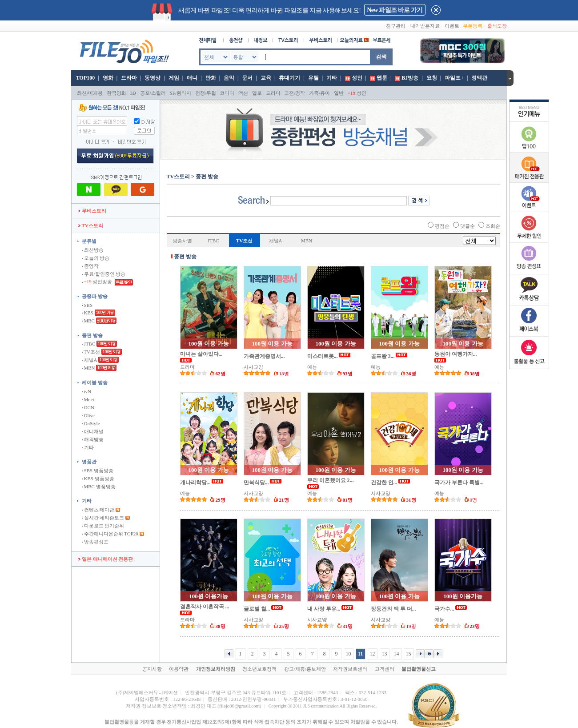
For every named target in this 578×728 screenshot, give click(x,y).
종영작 (90, 266)
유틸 (313, 78)
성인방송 (98, 282)
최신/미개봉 (90, 93)
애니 (192, 78)
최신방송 (93, 250)
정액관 (479, 78)
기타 (332, 78)
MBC (88, 321)
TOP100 (85, 78)
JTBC (88, 344)
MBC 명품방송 (99, 487)
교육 (266, 78)
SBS (87, 305)
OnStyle (91, 423)
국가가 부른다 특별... (459, 483)
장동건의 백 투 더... (393, 609)
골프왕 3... (383, 356)
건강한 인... (384, 483)
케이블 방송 (95, 382)
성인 (357, 78)
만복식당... (256, 483)
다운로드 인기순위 (103, 526)
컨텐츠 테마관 (99, 510)
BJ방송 (410, 78)
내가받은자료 (425, 26)
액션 (243, 93)
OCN (88, 407)
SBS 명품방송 (98, 471)
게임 (174, 78)
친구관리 (396, 26)
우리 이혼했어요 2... (331, 480)
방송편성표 (95, 542)
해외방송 (93, 439)
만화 (211, 78)
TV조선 (91, 352)
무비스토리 (92, 211)
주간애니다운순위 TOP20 (110, 534)
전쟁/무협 (206, 93)
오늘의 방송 (96, 258)
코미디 (227, 93)
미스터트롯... (323, 356)
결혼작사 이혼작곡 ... (205, 607)
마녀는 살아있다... (201, 354)
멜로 (257, 93)
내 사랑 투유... (324, 609)
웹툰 (382, 78)
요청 (432, 78)
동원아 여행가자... (456, 354)
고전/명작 (295, 93)
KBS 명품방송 (98, 479)
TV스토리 (91, 225)
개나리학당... (195, 483)
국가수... (444, 609)
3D (133, 93)
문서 (247, 78)
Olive (88, 415)
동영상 (153, 78)
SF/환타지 (181, 93)
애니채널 (93, 431)
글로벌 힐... (257, 609)
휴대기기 (289, 78)
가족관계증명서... (264, 356)
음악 (229, 78)
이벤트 (452, 26)
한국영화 (116, 93)
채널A (89, 360)
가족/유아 (319, 93)
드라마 (129, 78)
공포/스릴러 (153, 93)
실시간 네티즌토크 (103, 518)
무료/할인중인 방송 (104, 274)
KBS (88, 313)
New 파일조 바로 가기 (395, 10)
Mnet (88, 399)
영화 (108, 78)
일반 (339, 93)
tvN (86, 391)
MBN (88, 368)
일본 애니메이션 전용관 (106, 559)
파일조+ (454, 78)
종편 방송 (92, 335)
